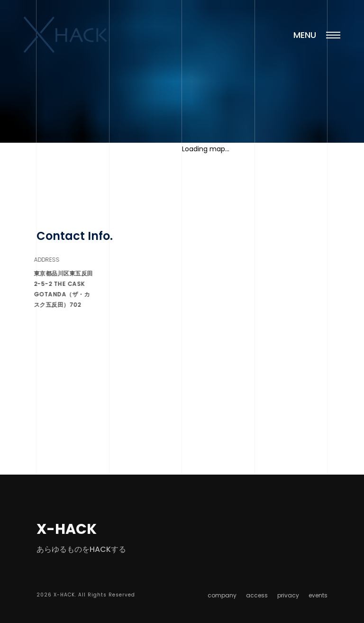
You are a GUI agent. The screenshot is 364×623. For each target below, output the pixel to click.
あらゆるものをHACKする (81, 549)
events (318, 595)
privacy (288, 595)
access (257, 595)
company (222, 595)
